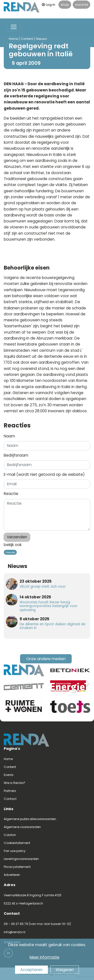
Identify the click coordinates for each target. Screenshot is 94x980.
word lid (81, 5)
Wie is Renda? (15, 783)
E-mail (44, 474)
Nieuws (40, 39)
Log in (49, 5)
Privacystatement (17, 867)
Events (9, 775)
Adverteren (12, 875)
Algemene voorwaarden (22, 827)
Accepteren (31, 970)
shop (65, 5)
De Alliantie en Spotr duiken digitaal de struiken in (53, 626)
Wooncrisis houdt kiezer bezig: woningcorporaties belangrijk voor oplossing (49, 606)
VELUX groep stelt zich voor (43, 587)
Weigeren (65, 970)
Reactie (11, 494)
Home (12, 39)
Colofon (10, 835)
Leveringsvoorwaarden (21, 859)
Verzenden (17, 537)
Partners (10, 791)
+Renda (10, 552)
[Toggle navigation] (14, 27)
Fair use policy (15, 851)
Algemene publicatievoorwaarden (30, 819)
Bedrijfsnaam (16, 455)
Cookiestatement (17, 843)
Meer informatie (44, 957)
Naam (9, 436)
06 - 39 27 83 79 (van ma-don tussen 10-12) (37, 924)
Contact (10, 799)
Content (25, 39)
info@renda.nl (15, 932)
